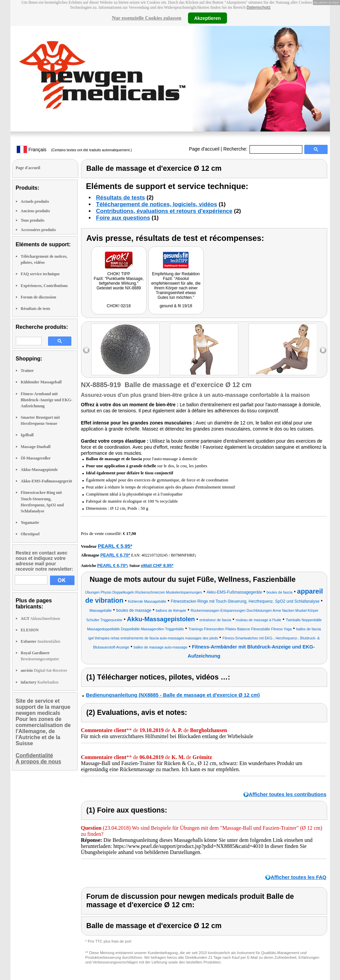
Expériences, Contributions (44, 286)
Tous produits (33, 220)
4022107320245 (155, 555)
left (86, 350)
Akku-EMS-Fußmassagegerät (47, 481)
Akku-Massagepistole (39, 470)
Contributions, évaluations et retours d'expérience (164, 211)
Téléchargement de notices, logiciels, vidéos (157, 204)
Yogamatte (30, 523)
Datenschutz (258, 7)
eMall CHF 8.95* (157, 565)
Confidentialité (34, 755)
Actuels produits (35, 201)
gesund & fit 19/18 (176, 306)
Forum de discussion (39, 297)
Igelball (27, 435)
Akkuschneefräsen (41, 619)
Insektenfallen (41, 641)
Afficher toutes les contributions (288, 794)
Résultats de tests (36, 309)
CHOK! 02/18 (119, 306)
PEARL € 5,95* (115, 546)
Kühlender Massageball (41, 382)
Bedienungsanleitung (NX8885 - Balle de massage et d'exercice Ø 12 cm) (173, 695)
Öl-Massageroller (36, 458)
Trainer (27, 371)
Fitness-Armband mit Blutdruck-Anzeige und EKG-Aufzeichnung (47, 400)
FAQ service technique (40, 274)
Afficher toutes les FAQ (299, 877)
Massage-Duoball (36, 447)
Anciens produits (35, 211)
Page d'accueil (204, 149)
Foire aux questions (123, 218)
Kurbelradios (40, 682)
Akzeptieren (207, 18)
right (323, 350)
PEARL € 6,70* (115, 555)
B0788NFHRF (183, 555)
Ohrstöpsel (30, 534)
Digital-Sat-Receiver (44, 670)
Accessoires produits (39, 230)
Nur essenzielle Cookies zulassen (146, 18)
